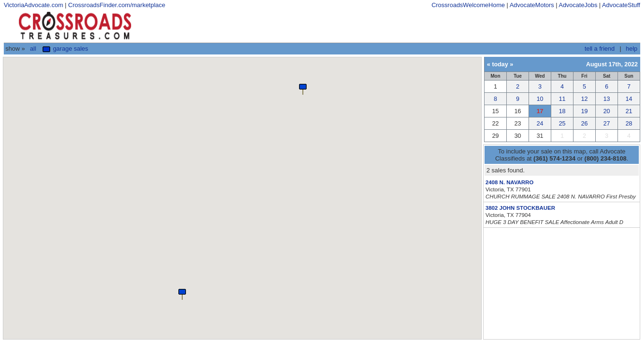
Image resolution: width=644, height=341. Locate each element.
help (631, 49)
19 (584, 111)
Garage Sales (65, 49)
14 (629, 99)
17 (540, 111)
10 (540, 99)
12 (584, 99)
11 (562, 99)
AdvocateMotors (532, 5)
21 (629, 111)
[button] (182, 294)
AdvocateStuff (621, 5)
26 (584, 123)
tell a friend (600, 49)
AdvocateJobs (578, 5)
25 (562, 123)
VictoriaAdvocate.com (34, 5)
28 (629, 123)
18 (562, 111)
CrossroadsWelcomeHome (468, 5)
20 (607, 111)
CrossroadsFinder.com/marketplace (117, 5)
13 (607, 99)
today (500, 64)
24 (540, 123)
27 (607, 123)
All (33, 49)
